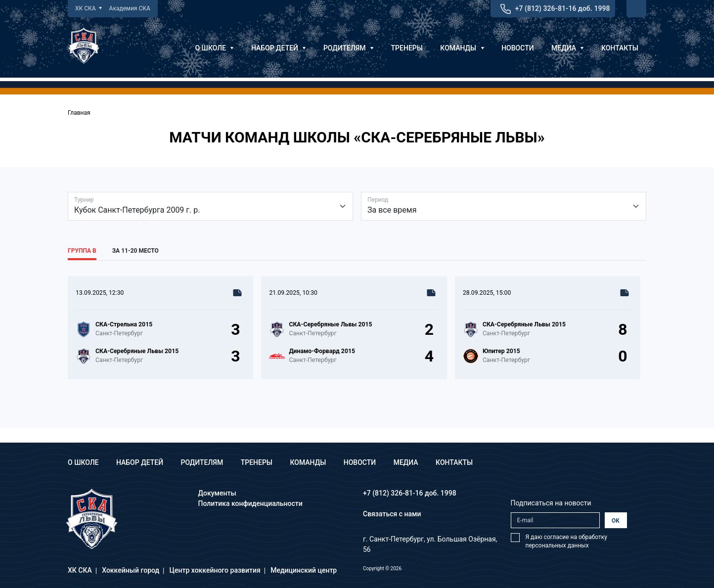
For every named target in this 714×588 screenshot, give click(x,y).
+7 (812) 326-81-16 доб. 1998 (563, 8)
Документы (217, 493)
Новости (517, 48)
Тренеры (407, 48)
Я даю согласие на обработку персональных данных (566, 541)
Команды (462, 48)
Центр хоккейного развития (215, 570)
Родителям (348, 48)
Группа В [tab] (82, 251)
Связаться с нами (392, 514)
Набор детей (279, 48)
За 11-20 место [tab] (135, 251)
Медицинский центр (304, 570)
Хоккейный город (131, 570)
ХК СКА (89, 8)
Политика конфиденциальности (250, 503)
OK (616, 521)
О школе (214, 48)
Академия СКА (130, 8)
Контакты (620, 48)
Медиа (567, 48)
